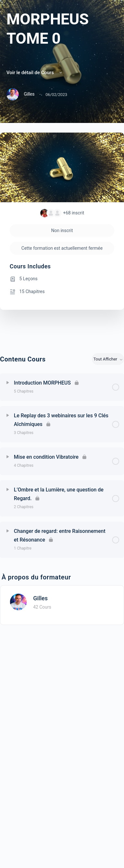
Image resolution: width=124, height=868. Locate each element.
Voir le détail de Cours (35, 73)
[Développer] (8, 383)
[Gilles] (18, 601)
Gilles (40, 598)
